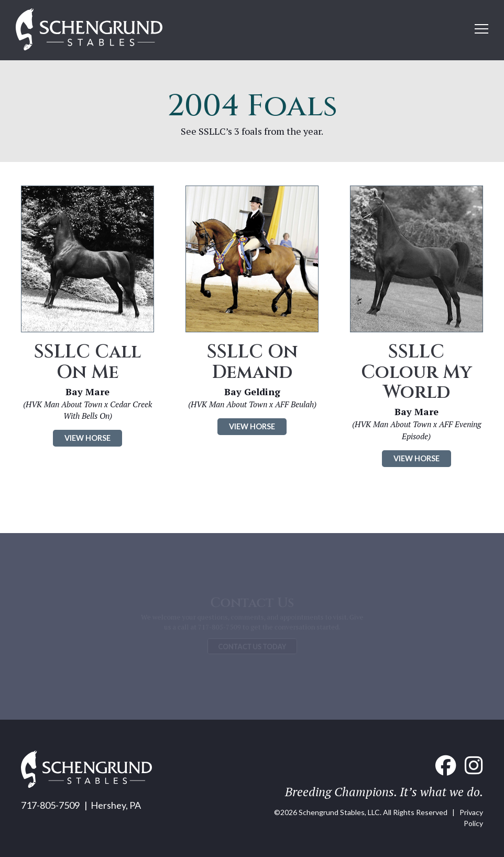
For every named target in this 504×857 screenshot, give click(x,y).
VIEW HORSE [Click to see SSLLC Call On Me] (87, 438)
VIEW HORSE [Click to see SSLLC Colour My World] (417, 458)
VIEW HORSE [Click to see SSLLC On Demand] (252, 426)
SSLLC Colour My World (416, 372)
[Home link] (89, 30)
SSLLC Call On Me (87, 362)
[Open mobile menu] (481, 29)
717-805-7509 (50, 805)
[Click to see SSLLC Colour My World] (417, 259)
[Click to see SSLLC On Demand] (252, 259)
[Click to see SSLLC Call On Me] (87, 259)
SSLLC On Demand (252, 362)
